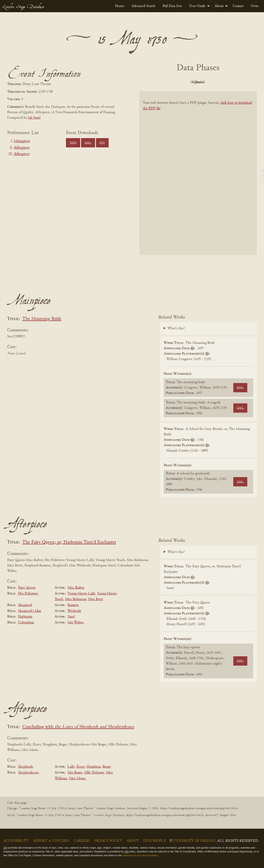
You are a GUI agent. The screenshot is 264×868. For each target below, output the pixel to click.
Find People (155, 841)
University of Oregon (194, 841)
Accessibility (16, 841)
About (219, 6)
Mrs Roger (75, 773)
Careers (82, 841)
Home (120, 6)
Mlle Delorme (94, 773)
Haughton (94, 767)
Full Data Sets (172, 6)
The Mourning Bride (42, 319)
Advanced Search (143, 6)
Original (184, 82)
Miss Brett (96, 599)
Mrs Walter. (76, 623)
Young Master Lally (81, 594)
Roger (107, 767)
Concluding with (78, 727)
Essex (81, 767)
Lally (71, 767)
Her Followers (28, 594)
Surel (71, 617)
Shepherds (26, 767)
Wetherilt (74, 611)
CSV (102, 143)
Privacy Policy (108, 841)
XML (88, 143)
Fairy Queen (27, 588)
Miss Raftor (76, 588)
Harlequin (25, 617)
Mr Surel (34, 118)
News (255, 6)
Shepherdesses (29, 773)
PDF (160, 82)
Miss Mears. (78, 778)
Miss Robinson (76, 599)
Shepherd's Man (30, 611)
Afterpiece (22, 148)
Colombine (26, 623)
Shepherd (25, 605)
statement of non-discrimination (140, 855)
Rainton (73, 605)
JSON (73, 143)
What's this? (176, 328)
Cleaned (209, 82)
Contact (238, 6)
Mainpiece (22, 141)
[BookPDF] (198, 177)
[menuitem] (120, 6)
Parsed (234, 82)
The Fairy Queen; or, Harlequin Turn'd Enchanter (69, 542)
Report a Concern (51, 841)
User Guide (197, 6)
